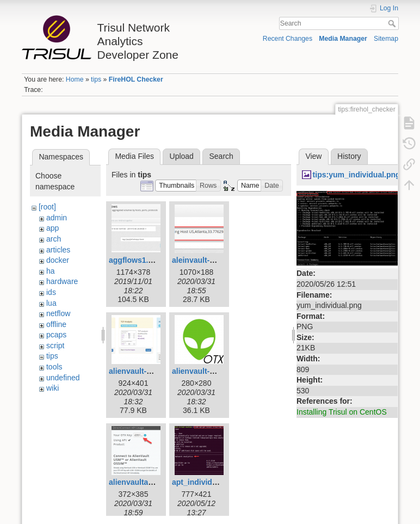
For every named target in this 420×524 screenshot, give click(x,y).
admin (57, 218)
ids (51, 292)
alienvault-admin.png (147, 371)
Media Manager (343, 39)
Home (75, 79)
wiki (53, 388)
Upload (182, 156)
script (55, 346)
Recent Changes (288, 39)
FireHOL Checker (136, 79)
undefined (63, 378)
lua (51, 303)
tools (54, 367)
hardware (62, 281)
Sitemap (386, 39)
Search (393, 23)
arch (54, 239)
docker (58, 260)
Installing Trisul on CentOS (342, 412)
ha (51, 271)
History (349, 156)
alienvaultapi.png (140, 482)
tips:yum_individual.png (357, 175)
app (53, 228)
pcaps (56, 335)
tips (96, 79)
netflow (58, 313)
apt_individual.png (206, 482)
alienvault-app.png (206, 371)
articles (58, 250)
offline (56, 324)
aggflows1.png (135, 260)
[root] (47, 207)
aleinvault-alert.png (207, 260)
